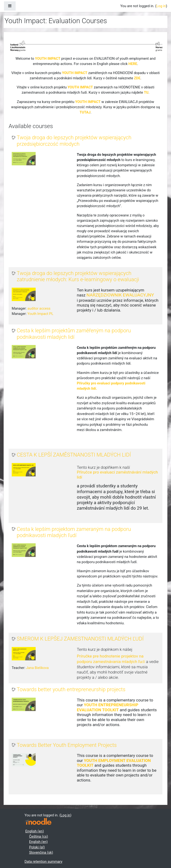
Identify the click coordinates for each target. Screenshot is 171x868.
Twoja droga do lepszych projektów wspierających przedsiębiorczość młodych (74, 141)
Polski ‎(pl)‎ (37, 847)
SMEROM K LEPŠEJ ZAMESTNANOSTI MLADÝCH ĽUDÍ (80, 639)
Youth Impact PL (40, 314)
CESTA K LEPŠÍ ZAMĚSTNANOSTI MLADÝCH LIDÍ (74, 455)
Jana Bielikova (37, 668)
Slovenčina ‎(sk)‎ (41, 852)
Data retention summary (44, 862)
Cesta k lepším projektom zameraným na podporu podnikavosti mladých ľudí (74, 532)
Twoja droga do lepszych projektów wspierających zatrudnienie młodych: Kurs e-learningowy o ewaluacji (78, 276)
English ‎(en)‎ (35, 831)
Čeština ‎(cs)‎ (39, 836)
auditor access (39, 308)
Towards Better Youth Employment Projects (67, 745)
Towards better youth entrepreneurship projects (71, 689)
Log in (161, 6)
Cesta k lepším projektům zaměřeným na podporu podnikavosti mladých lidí (74, 334)
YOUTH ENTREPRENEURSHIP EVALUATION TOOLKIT (108, 707)
